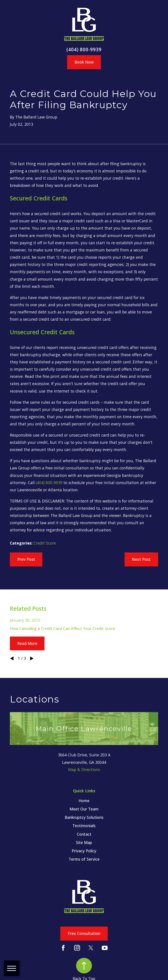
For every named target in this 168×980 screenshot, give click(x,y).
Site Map (84, 842)
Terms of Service (84, 859)
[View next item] (32, 658)
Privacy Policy (84, 851)
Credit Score (45, 543)
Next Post (141, 559)
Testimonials (84, 826)
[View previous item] (12, 658)
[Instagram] (77, 948)
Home (84, 801)
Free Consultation (84, 933)
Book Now (84, 62)
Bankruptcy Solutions (84, 817)
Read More (27, 643)
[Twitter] (91, 948)
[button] (12, 968)
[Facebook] (63, 948)
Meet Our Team (84, 809)
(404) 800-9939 (84, 50)
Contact (84, 834)
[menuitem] (84, 801)
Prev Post (26, 559)
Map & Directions (84, 769)
